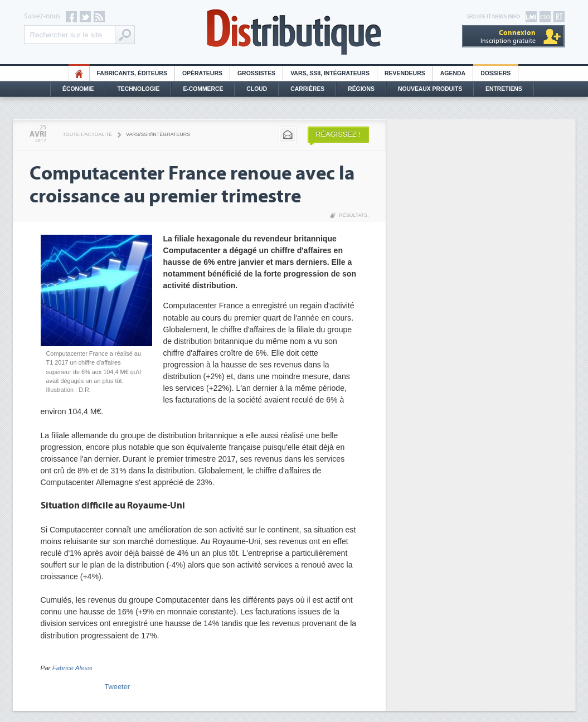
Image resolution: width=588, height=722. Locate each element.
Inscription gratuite (508, 37)
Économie (78, 89)
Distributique (294, 32)
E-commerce (203, 89)
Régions (361, 89)
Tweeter (118, 687)
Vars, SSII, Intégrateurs (330, 73)
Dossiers (495, 73)
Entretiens (504, 89)
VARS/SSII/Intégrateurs (158, 134)
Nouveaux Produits (430, 89)
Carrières (307, 89)
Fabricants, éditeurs (132, 73)
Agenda (453, 73)
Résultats (353, 215)
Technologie (138, 89)
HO (79, 73)
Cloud (257, 89)
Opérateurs (202, 73)
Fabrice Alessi (72, 668)
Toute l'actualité (88, 134)
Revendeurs (405, 73)
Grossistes (256, 73)
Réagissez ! (338, 134)
